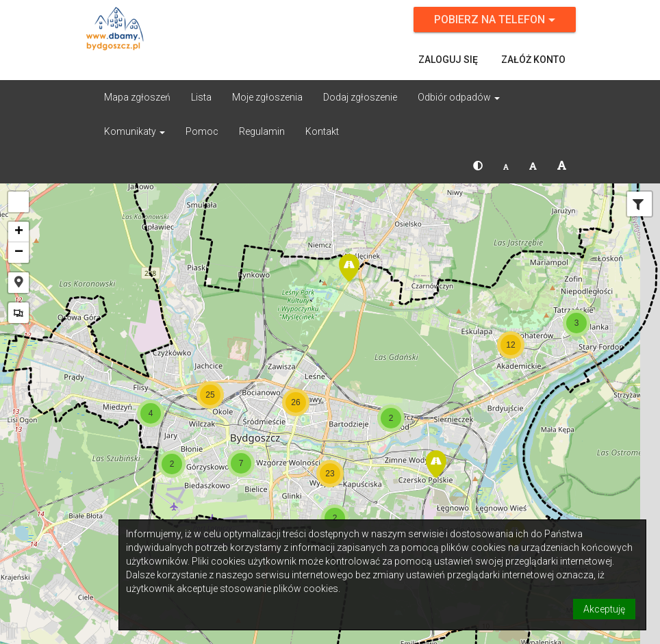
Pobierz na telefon (495, 20)
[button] (478, 166)
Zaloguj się (448, 60)
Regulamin (262, 131)
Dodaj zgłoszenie (360, 97)
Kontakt (322, 131)
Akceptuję (604, 609)
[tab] (638, 205)
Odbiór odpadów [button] (459, 97)
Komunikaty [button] (135, 131)
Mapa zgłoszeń (137, 97)
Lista (201, 97)
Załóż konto (533, 60)
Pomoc (202, 131)
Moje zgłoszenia (267, 97)
